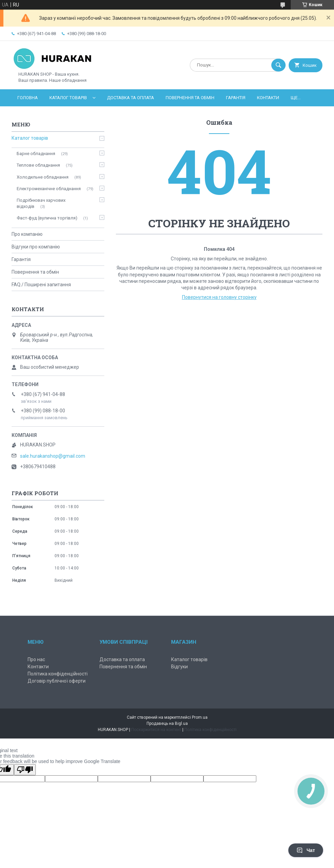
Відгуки (179, 667)
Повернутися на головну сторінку (219, 297)
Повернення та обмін (190, 98)
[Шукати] (278, 65)
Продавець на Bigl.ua (167, 724)
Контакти (268, 98)
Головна (28, 98)
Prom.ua (200, 717)
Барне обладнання (36, 154)
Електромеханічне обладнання (49, 189)
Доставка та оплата (131, 98)
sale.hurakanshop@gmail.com (53, 456)
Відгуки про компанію (36, 247)
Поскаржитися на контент (156, 730)
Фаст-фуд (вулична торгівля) (47, 218)
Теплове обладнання (38, 165)
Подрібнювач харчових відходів (41, 203)
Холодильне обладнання (43, 177)
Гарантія (236, 98)
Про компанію (27, 234)
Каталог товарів (68, 98)
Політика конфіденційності (58, 674)
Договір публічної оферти (57, 681)
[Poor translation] (25, 770)
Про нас (36, 659)
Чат (306, 850)
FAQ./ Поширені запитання (41, 285)
